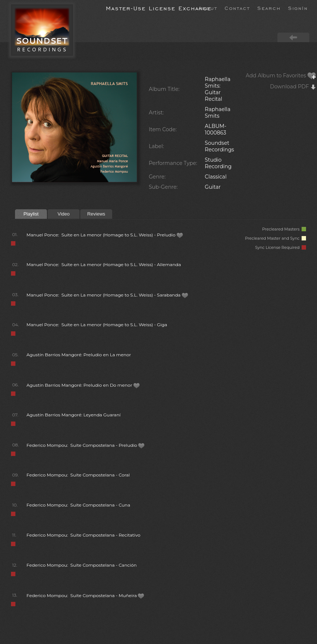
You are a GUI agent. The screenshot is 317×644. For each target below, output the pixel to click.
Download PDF (293, 87)
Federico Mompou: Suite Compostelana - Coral (78, 475)
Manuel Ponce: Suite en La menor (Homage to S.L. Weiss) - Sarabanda (107, 295)
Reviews (96, 214)
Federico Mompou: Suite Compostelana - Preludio (86, 445)
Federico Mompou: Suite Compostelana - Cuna (78, 505)
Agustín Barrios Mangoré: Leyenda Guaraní (73, 415)
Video (64, 214)
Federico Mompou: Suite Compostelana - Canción (82, 565)
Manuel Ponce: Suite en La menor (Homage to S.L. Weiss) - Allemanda (104, 264)
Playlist (31, 214)
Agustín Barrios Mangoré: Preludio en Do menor (83, 385)
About (208, 8)
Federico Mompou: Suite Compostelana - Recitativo (83, 535)
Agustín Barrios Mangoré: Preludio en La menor (79, 355)
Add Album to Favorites (281, 76)
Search (269, 8)
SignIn (298, 8)
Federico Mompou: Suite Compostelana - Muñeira (85, 595)
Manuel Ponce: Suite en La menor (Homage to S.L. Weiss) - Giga (97, 325)
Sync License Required (281, 248)
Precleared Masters (284, 229)
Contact (237, 8)
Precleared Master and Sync (275, 238)
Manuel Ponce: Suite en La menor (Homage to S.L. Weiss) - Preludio (105, 235)
